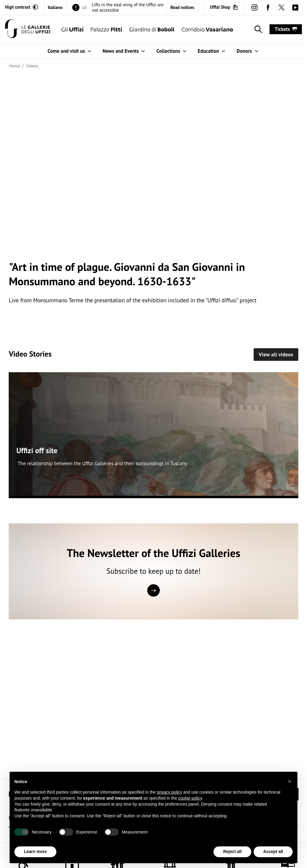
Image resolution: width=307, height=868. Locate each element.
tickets (286, 29)
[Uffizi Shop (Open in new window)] (224, 7)
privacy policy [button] (169, 792)
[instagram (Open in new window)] (254, 7)
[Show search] (257, 29)
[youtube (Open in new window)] (295, 7)
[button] (290, 781)
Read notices (182, 7)
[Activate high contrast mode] (22, 7)
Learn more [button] (35, 852)
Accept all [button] (273, 852)
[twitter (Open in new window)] (282, 7)
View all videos (276, 355)
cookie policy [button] (190, 798)
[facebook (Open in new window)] (268, 7)
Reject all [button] (232, 852)
